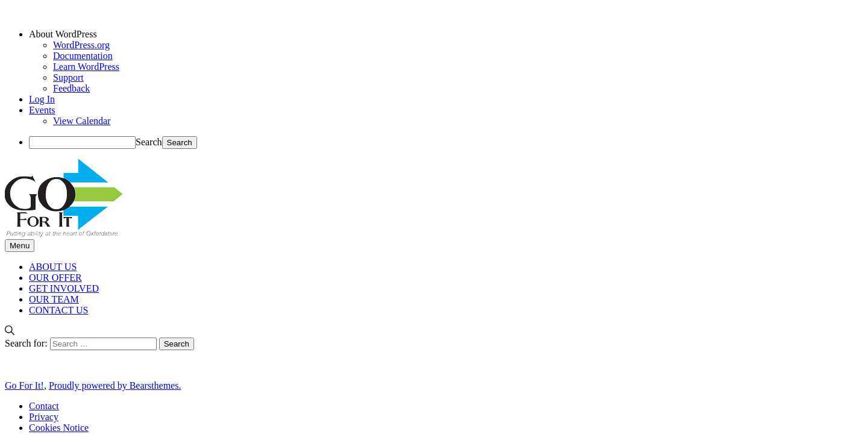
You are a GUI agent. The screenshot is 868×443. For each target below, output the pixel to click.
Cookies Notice (59, 428)
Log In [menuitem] (42, 99)
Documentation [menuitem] (83, 56)
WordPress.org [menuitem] (81, 45)
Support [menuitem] (68, 77)
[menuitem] (446, 34)
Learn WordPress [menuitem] (86, 67)
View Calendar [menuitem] (82, 121)
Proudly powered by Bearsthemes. (115, 385)
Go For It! (24, 385)
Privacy (44, 417)
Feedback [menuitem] (71, 88)
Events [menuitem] (42, 110)
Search (149, 142)
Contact (44, 406)
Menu (20, 246)
